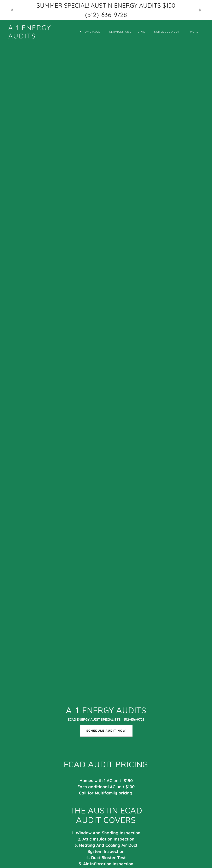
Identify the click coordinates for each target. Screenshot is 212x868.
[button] (196, 32)
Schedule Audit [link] (168, 32)
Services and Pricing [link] (127, 32)
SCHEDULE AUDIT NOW (106, 731)
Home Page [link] (91, 32)
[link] (34, 37)
